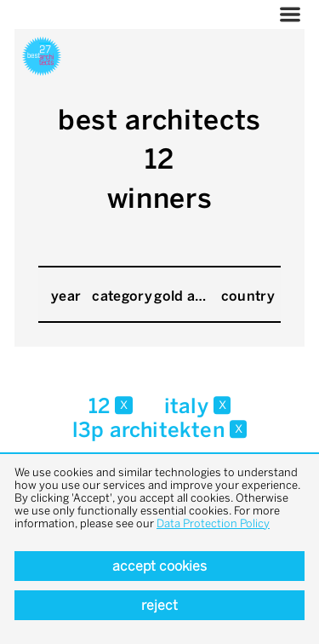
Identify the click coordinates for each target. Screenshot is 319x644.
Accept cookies (159, 566)
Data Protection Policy (213, 523)
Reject (159, 605)
